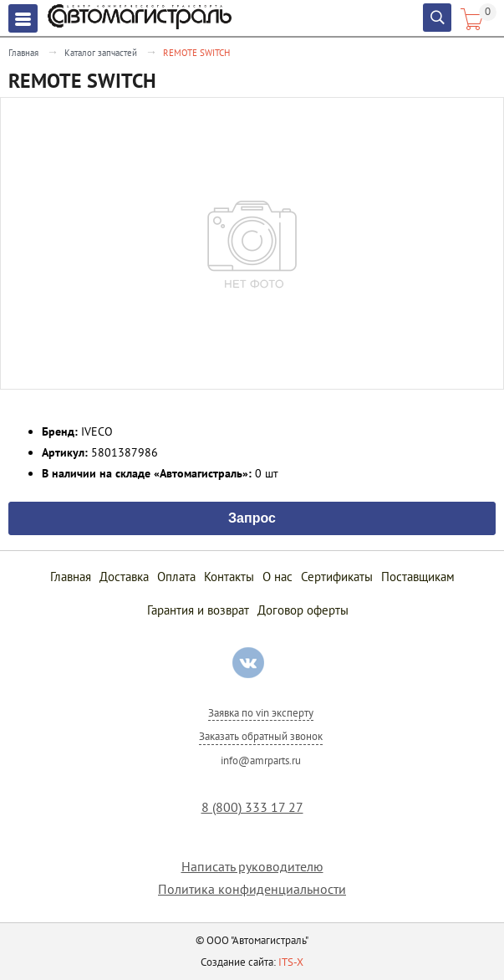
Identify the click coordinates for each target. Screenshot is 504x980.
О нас (277, 577)
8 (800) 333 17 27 (252, 807)
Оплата (176, 577)
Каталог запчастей (101, 53)
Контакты (229, 577)
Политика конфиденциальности (252, 889)
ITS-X (291, 962)
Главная (23, 53)
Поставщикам (418, 577)
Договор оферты (303, 610)
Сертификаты (337, 577)
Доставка (124, 577)
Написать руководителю (252, 867)
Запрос (252, 517)
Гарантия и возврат (198, 610)
